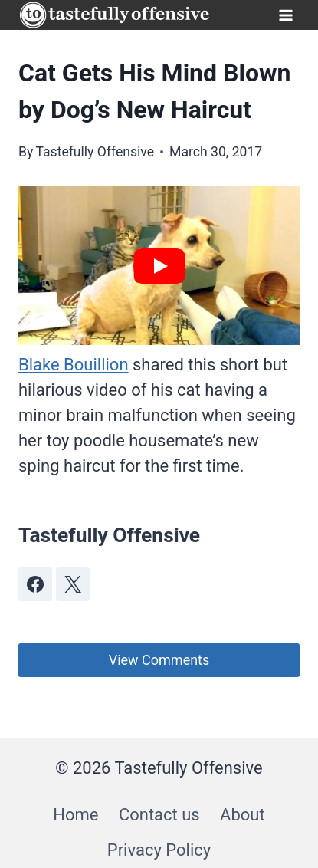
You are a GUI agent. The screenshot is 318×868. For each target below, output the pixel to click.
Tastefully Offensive (95, 152)
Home (75, 815)
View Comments (159, 660)
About (243, 815)
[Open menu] (285, 15)
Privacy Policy (159, 850)
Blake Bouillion (74, 365)
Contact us (159, 815)
